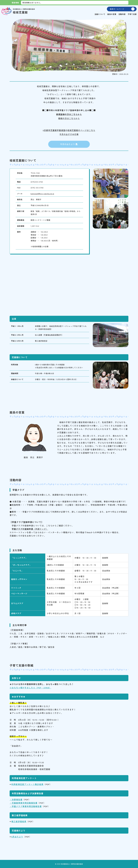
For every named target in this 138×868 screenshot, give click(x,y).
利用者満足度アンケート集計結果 (27, 784)
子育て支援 (132, 14)
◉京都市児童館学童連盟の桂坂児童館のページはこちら (69, 130)
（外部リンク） (30, 529)
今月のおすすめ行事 (69, 134)
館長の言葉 (112, 14)
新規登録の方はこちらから (69, 114)
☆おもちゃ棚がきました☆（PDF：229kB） (30, 688)
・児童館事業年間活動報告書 (24, 803)
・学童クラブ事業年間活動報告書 (26, 806)
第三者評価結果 (19, 821)
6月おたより (17, 837)
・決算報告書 (16, 800)
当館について (100, 14)
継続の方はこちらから (69, 118)
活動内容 (122, 14)
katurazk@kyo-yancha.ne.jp (42, 194)
